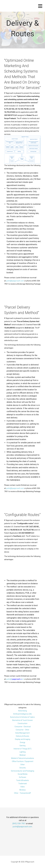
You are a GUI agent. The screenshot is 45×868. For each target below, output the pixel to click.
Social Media (23, 774)
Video (23, 787)
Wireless (22, 790)
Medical (22, 755)
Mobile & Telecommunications (23, 758)
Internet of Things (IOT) (23, 749)
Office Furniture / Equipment (23, 761)
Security (23, 768)
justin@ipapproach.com (15, 281)
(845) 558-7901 (19, 824)
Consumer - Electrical (23, 727)
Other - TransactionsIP (22, 793)
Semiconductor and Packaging (22, 771)
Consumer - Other (22, 730)
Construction (22, 723)
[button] (42, 7)
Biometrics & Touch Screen (23, 720)
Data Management (22, 733)
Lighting (23, 752)
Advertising (23, 711)
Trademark (23, 784)
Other (23, 765)
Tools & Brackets (22, 780)
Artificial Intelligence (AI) (22, 714)
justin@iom (15, 679)
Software (23, 777)
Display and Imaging (23, 739)
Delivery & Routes (23, 736)
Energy (23, 742)
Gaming (22, 746)
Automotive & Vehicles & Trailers (22, 717)
